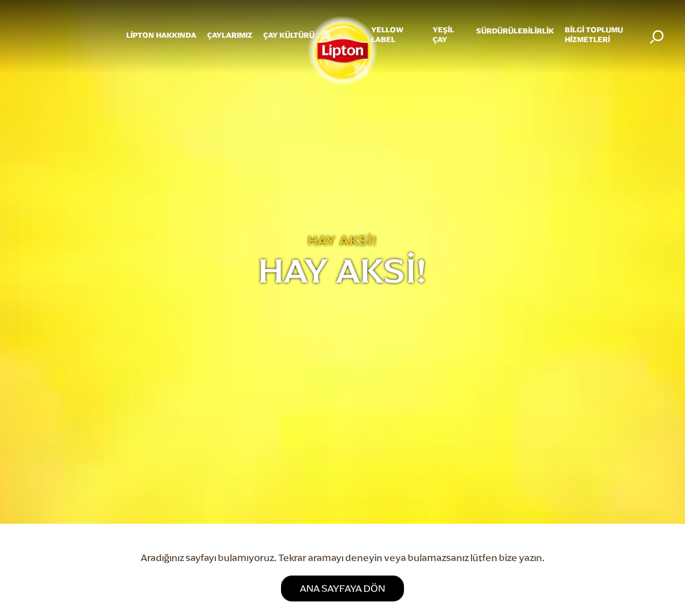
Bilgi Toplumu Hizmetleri (594, 35)
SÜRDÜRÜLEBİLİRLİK (515, 31)
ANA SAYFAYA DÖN (342, 588)
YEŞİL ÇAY (443, 35)
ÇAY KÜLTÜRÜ (289, 35)
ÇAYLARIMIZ (230, 35)
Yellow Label (387, 35)
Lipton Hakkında (161, 35)
